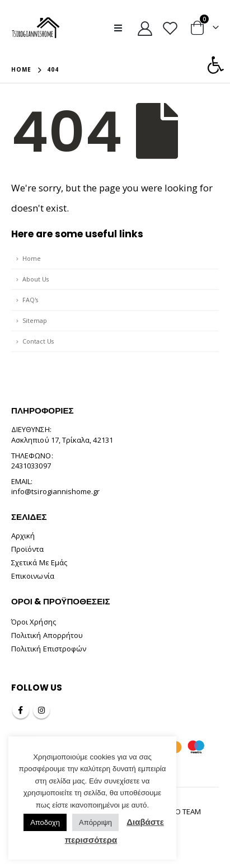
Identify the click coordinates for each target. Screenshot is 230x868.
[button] (215, 65)
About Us (36, 279)
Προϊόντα (28, 549)
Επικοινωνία (33, 576)
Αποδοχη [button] (45, 822)
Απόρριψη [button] (95, 822)
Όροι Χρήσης (34, 622)
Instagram (41, 710)
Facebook (21, 710)
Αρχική (23, 536)
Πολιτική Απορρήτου (47, 635)
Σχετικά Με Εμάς (39, 562)
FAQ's (30, 300)
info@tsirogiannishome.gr (56, 491)
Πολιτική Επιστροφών (49, 649)
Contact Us (38, 341)
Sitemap (35, 320)
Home (32, 258)
